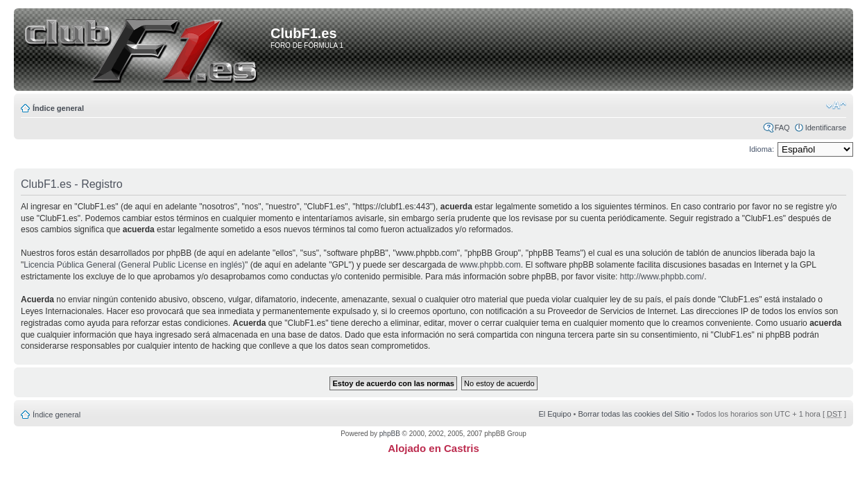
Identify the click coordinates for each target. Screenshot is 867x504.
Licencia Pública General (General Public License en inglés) (134, 265)
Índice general (58, 108)
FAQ (782, 128)
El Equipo (555, 414)
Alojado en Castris (433, 448)
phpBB (390, 434)
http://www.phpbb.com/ (662, 277)
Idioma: (762, 149)
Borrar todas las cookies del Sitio (633, 414)
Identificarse (826, 128)
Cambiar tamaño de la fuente (836, 105)
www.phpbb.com (490, 265)
